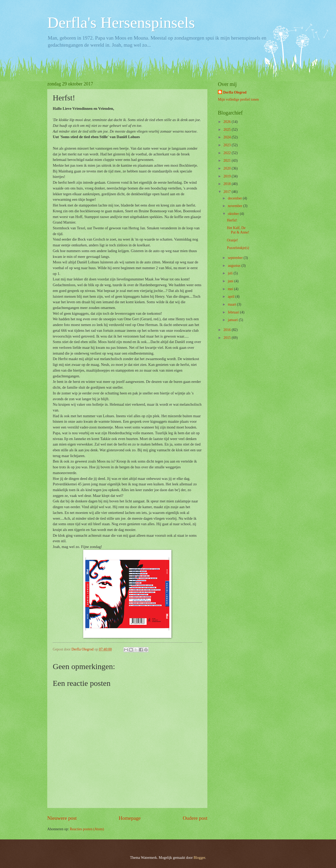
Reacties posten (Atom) (87, 829)
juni (231, 281)
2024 (227, 137)
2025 (227, 130)
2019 (227, 176)
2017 (227, 192)
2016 (227, 330)
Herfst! (232, 220)
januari (233, 320)
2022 (227, 153)
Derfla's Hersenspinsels (121, 23)
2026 (227, 122)
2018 (227, 184)
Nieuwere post (62, 818)
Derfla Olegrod (235, 92)
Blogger (199, 858)
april (232, 297)
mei (231, 289)
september (236, 258)
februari (234, 312)
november (236, 206)
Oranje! (232, 240)
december (235, 198)
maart (232, 304)
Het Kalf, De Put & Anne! (238, 230)
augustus (235, 266)
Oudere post (195, 818)
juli (231, 273)
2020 (227, 168)
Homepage (130, 818)
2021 (227, 161)
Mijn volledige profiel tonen (238, 99)
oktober (234, 214)
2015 (227, 338)
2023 (227, 145)
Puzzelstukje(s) (238, 248)
